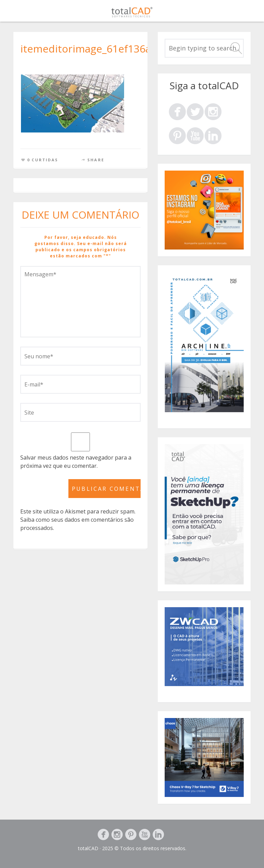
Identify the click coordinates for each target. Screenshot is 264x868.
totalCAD (88, 848)
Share (96, 160)
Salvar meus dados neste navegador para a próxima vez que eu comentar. (76, 462)
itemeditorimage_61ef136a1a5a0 (100, 49)
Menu (247, 12)
